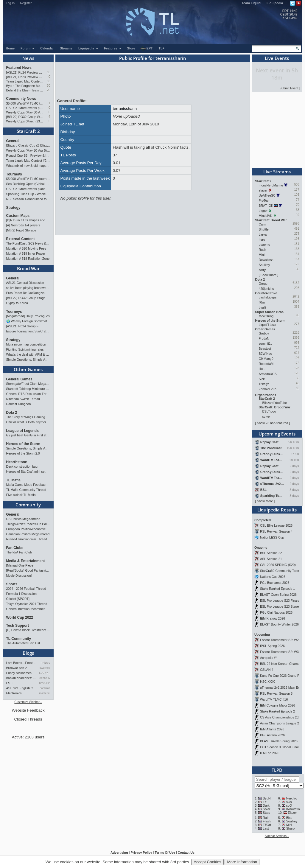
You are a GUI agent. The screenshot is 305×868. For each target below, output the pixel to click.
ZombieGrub (268, 389)
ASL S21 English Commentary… (22, 688)
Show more (268, 275)
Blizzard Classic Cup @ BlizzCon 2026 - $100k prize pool (28, 145)
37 (115, 155)
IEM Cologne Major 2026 (278, 705)
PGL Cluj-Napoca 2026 (276, 612)
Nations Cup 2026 (273, 577)
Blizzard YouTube (275, 403)
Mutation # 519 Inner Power (26, 253)
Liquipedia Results (277, 510)
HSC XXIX (267, 682)
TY (265, 802)
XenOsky (45, 678)
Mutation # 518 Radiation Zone (28, 259)
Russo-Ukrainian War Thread (27, 539)
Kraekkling (45, 683)
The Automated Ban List (23, 643)
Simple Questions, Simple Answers (28, 360)
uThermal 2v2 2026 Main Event (282, 687)
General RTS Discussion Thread (28, 394)
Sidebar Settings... (277, 836)
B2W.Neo (266, 354)
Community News (21, 99)
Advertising (119, 853)
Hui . (262, 369)
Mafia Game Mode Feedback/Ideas (28, 485)
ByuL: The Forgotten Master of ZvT (25, 86)
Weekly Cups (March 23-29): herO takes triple (25, 121)
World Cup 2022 (20, 617)
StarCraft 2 (28, 131)
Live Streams (277, 172)
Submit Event (289, 88)
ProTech (265, 200)
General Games (19, 379)
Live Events (277, 58)
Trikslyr (264, 384)
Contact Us (186, 853)
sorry (262, 270)
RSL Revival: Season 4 (276, 531)
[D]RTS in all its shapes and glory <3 (28, 220)
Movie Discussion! (19, 575)
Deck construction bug (22, 466)
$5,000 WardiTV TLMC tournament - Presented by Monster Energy (25, 103)
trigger (263, 211)
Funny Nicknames (19, 673)
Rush (263, 250)
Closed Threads (28, 719)
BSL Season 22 (271, 553)
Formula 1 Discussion (21, 594)
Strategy (13, 208)
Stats (266, 813)
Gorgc (263, 284)
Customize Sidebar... (28, 702)
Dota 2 (12, 413)
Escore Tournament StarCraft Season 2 (28, 331)
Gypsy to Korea (17, 303)
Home (10, 48)
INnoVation (294, 809)
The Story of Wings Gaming (26, 417)
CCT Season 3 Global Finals (280, 747)
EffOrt (267, 825)
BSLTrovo (269, 411)
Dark (266, 805)
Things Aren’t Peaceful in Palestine (28, 524)
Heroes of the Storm (23, 444)
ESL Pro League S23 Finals (280, 601)
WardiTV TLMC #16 (274, 699)
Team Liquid (251, 3)
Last (266, 828)
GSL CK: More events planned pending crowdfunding (25, 108)
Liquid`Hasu (267, 325)
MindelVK (266, 216)
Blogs (28, 653)
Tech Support (18, 626)
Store (131, 48)
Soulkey (264, 265)
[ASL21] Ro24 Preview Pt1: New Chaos (25, 77)
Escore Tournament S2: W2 (279, 640)
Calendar (47, 48)
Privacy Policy (141, 853)
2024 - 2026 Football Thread (26, 589)
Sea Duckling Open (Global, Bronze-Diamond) (28, 184)
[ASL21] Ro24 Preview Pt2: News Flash (25, 72)
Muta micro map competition (26, 344)
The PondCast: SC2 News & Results (28, 243)
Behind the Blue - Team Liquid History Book (25, 90)
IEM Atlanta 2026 (272, 729)
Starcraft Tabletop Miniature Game (28, 389)
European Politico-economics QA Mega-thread (28, 529)
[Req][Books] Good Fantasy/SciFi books (28, 570)
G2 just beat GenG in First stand (28, 435)
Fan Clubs (15, 548)
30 (48, 86)
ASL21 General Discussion (25, 283)
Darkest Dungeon (19, 404)
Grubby (264, 333)
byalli (262, 307)
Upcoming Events (277, 434)
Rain (266, 818)
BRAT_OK (266, 206)
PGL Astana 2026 (272, 735)
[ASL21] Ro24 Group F (22, 326)
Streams (66, 48)
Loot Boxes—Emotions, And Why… (22, 663)
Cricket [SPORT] (18, 599)
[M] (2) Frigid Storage (21, 230)
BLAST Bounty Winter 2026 (279, 624)
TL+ (162, 48)
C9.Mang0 (266, 359)
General (13, 141)
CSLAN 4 (267, 670)
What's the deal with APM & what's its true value (28, 354)
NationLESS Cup (272, 537)
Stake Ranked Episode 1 (277, 589)
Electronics (14, 693)
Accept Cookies (207, 862)
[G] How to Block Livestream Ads (28, 630)
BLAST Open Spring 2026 (278, 595)
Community (28, 505)
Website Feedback (28, 710)
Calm (263, 224)
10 (48, 72)
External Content (21, 239)
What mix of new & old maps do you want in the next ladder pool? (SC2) (28, 166)
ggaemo (265, 245)
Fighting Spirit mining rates (25, 349)
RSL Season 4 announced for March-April (28, 199)
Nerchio (292, 798)
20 (48, 90)
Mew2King (266, 316)
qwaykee (45, 668)
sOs (289, 802)
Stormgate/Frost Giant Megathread (28, 384)
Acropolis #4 (269, 658)
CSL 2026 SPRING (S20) (278, 565)
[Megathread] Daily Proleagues (28, 316)
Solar (266, 809)
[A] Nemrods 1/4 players (23, 225)
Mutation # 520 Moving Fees (26, 248)
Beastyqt (265, 349)
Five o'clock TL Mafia (21, 495)
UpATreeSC (267, 195)
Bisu (289, 818)
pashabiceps (268, 297)
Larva (263, 234)
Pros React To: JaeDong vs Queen (28, 293)
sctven (267, 416)
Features (113, 48)
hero (262, 239)
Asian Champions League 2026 (282, 723)
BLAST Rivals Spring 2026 (279, 741)
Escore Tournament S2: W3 (279, 652)
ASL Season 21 (271, 559)
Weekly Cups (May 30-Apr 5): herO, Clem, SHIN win (25, 112)
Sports (12, 584)
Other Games (28, 369)
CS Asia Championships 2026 (281, 717)
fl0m (262, 302)
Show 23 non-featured (272, 423)
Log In (10, 3)
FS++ (10, 683)
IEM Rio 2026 (270, 753)
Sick (262, 379)
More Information (242, 862)
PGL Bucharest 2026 (275, 583)
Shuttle (264, 229)
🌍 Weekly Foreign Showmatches (28, 321)
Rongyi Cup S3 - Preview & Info (28, 155)
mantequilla (45, 693)
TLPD (277, 770)
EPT (147, 49)
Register (26, 3)
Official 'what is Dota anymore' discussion (28, 422)
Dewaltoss (266, 260)
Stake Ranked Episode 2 (277, 711)
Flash (267, 821)
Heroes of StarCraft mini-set (26, 472)
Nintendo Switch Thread (23, 399)
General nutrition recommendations (28, 609)
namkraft (45, 688)
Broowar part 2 (17, 668)
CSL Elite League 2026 (276, 525)
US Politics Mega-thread (23, 519)
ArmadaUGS (268, 374)
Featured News (19, 68)
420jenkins (266, 289)
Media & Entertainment (26, 561)
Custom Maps (18, 216)
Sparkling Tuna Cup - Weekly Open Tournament (28, 194)
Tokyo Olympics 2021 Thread (27, 604)
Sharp (290, 828)
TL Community (19, 639)
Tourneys (14, 174)
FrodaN (264, 338)
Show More (265, 501)
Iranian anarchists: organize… (22, 678)
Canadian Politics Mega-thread (28, 534)
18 (48, 81)
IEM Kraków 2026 (273, 618)
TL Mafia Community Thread (26, 490)
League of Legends (22, 431)
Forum (28, 48)
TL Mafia (13, 480)
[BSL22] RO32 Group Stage (25, 117)
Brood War (28, 268)
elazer (263, 190)
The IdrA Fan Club (19, 552)
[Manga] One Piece (20, 565)
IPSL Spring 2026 (272, 646)
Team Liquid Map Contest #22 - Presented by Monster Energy (25, 81)
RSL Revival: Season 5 (276, 693)
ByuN (267, 798)
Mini (262, 255)
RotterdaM (266, 364)
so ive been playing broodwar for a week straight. (28, 288)
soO (289, 805)
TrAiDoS (45, 663)
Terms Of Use (165, 853)
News (28, 58)
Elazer (292, 813)
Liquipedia (275, 3)
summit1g (266, 343)
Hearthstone (17, 462)
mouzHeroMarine (271, 185)
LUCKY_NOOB (45, 673)
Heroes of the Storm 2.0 (23, 453)
